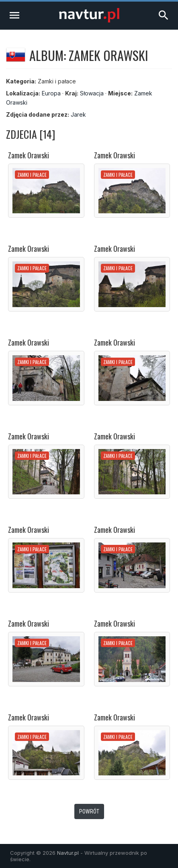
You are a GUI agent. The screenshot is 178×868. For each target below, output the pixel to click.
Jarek (78, 114)
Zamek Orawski (29, 155)
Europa (51, 93)
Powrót (89, 811)
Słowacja (92, 93)
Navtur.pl (68, 853)
